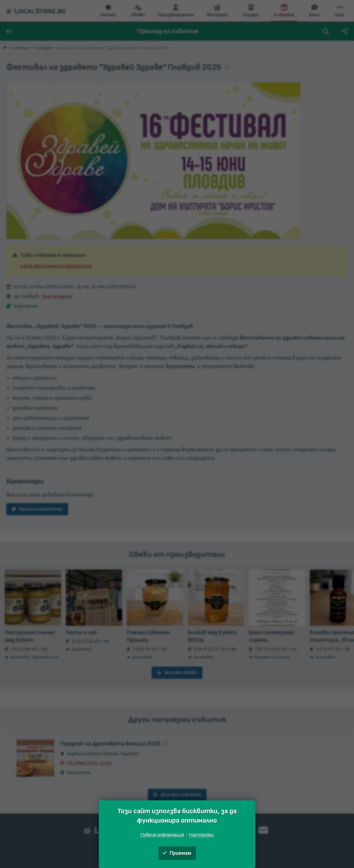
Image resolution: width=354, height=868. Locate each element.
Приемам (177, 853)
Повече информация (162, 835)
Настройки (201, 835)
